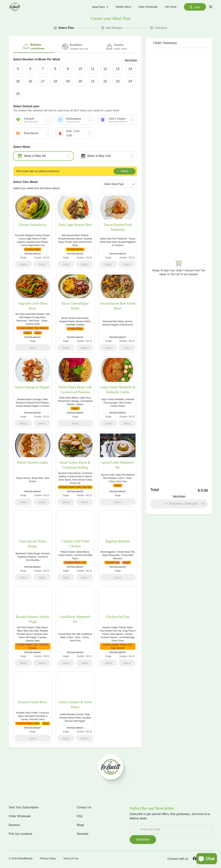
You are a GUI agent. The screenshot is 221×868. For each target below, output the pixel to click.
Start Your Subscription (24, 808)
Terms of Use (71, 860)
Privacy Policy (48, 860)
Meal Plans (100, 7)
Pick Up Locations (21, 835)
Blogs (81, 826)
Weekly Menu (123, 7)
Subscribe (143, 841)
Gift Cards (171, 7)
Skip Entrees (131, 60)
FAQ (80, 817)
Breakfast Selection (185, 505)
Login (195, 7)
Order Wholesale (148, 7)
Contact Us (84, 808)
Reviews (14, 826)
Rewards (83, 835)
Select (124, 172)
